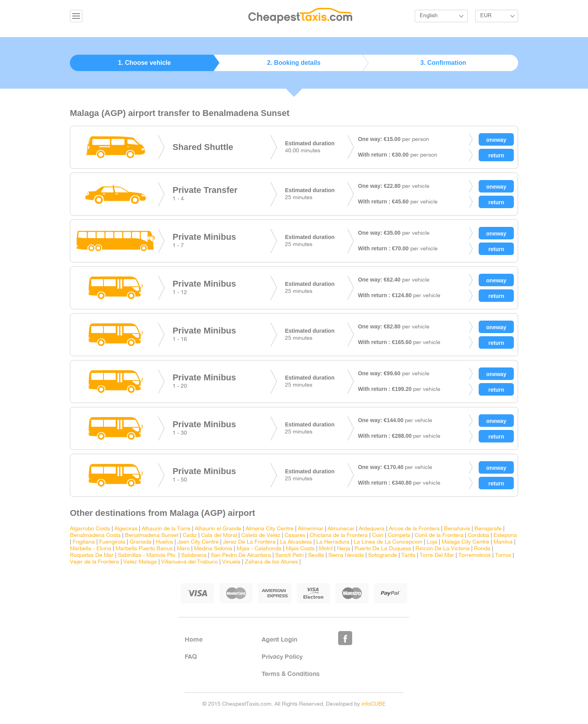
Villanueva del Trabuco (190, 562)
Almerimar (311, 529)
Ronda (482, 549)
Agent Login (279, 639)
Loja (432, 542)
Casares (295, 536)
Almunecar (341, 529)
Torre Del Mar (437, 555)
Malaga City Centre (465, 542)
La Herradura (333, 542)
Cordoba (478, 536)
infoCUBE (374, 704)
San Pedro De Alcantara (241, 555)
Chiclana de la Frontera (339, 536)
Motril (326, 549)
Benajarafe (488, 529)
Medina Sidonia (213, 549)
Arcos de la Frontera (414, 529)
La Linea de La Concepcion (388, 542)
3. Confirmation (443, 63)
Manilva (503, 542)
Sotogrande (383, 555)
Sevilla (316, 555)
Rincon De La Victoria (443, 549)
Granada (141, 542)
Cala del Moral (219, 536)
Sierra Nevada (346, 555)
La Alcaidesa (296, 542)
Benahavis (457, 529)
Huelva (164, 542)
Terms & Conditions (291, 673)
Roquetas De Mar (92, 555)
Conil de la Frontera (439, 536)
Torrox (503, 555)
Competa (399, 536)
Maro (183, 549)
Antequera (372, 529)
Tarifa (408, 555)
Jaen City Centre (198, 542)
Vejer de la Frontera (94, 562)
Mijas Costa (300, 549)
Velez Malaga (140, 562)
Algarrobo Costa (90, 529)
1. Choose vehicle (145, 63)
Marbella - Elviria (91, 549)
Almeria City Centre (270, 529)
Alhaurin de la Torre (166, 529)
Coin (378, 536)
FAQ (191, 656)
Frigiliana (84, 542)
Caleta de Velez (261, 536)
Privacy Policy (282, 656)
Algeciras (126, 529)
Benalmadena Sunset (152, 536)
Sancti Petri (290, 555)
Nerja (344, 549)
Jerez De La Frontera (249, 542)
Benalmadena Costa (95, 536)
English (429, 16)
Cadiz (190, 536)
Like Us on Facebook (345, 638)
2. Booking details (294, 63)
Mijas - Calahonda (259, 549)
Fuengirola (112, 542)
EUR (486, 16)
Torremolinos (475, 555)
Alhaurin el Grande (218, 529)
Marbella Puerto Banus (144, 549)
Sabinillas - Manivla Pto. (147, 555)
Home (194, 639)
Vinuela (231, 562)
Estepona (505, 536)
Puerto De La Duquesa (383, 549)
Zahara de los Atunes (271, 562)
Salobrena (194, 555)
